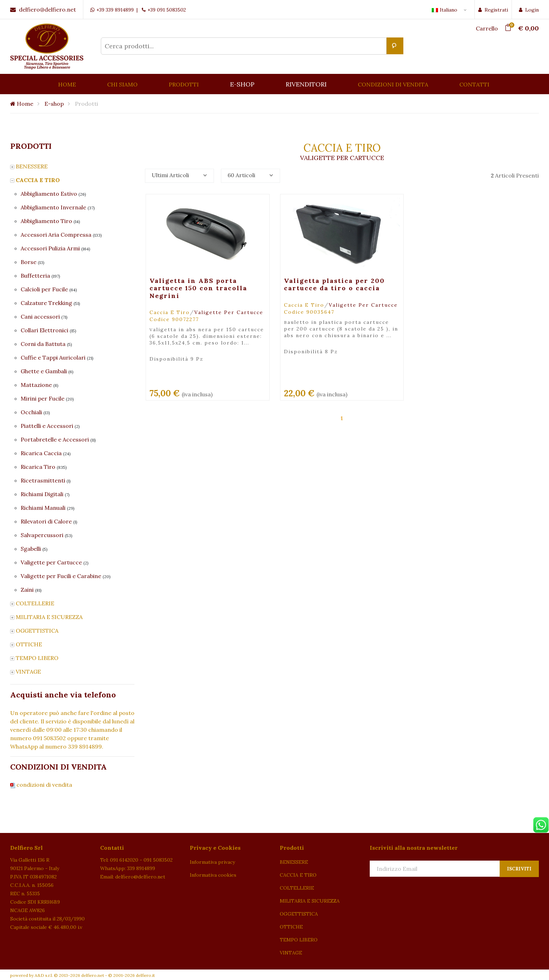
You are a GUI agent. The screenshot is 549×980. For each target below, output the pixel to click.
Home (22, 104)
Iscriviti (519, 869)
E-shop (54, 104)
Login (529, 10)
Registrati (493, 10)
